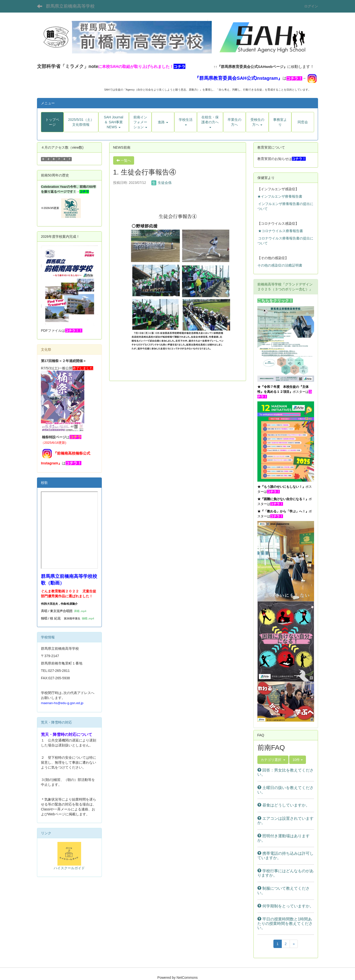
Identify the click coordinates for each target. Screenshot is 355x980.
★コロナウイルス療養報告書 (281, 231)
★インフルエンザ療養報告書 (280, 196)
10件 (297, 760)
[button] (114, 122)
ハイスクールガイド (69, 868)
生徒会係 (161, 183)
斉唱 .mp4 (80, 611)
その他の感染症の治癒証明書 (280, 265)
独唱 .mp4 (88, 618)
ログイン (311, 6)
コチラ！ (294, 78)
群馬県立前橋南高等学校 (70, 6)
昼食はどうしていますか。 (284, 805)
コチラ (84, 192)
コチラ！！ (74, 331)
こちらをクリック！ (275, 301)
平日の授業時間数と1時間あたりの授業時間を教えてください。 (285, 923)
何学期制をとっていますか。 (285, 906)
